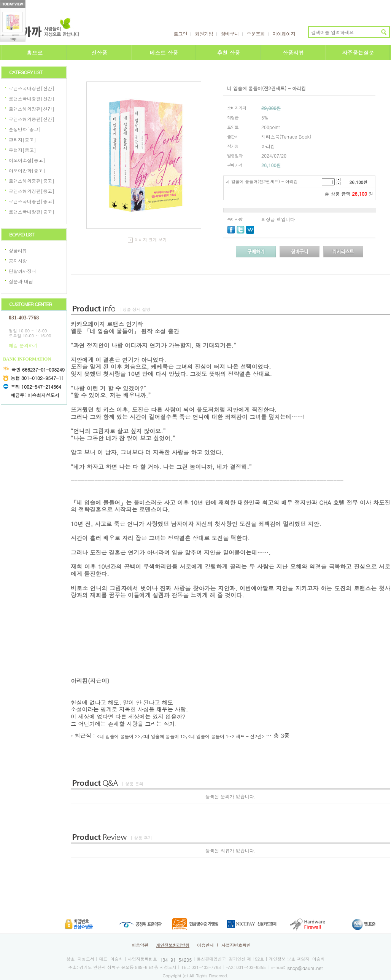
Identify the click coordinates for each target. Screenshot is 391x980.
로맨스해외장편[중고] (32, 191)
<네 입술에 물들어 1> (164, 736)
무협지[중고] (22, 150)
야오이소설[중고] (27, 160)
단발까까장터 (22, 271)
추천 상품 (229, 53)
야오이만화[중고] (27, 170)
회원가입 (204, 34)
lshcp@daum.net (305, 968)
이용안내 (205, 945)
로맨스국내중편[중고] (32, 201)
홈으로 (35, 53)
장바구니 (230, 34)
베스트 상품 (164, 53)
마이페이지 (284, 34)
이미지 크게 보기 (147, 240)
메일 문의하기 (23, 345)
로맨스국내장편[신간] (32, 88)
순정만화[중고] (25, 129)
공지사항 (18, 261)
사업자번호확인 (236, 945)
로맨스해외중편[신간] (32, 119)
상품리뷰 (293, 53)
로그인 (180, 34)
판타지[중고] (22, 140)
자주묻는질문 (358, 53)
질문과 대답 (21, 281)
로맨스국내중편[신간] (32, 98)
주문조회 (256, 34)
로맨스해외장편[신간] (32, 109)
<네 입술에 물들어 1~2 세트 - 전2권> (226, 736)
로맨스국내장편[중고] (32, 211)
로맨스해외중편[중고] (32, 181)
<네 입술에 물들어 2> (118, 736)
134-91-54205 (176, 959)
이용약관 (140, 945)
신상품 (99, 53)
